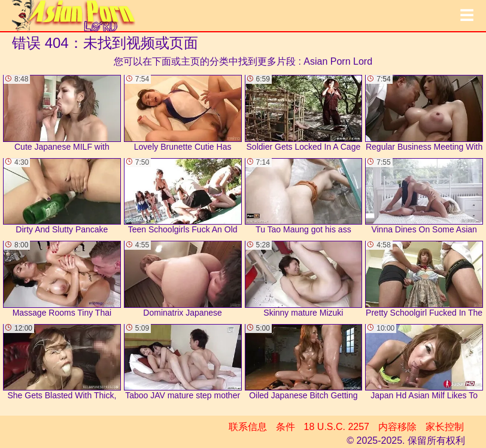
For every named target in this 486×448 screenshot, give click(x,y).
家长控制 (445, 427)
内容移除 (397, 427)
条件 (285, 427)
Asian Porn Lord (338, 61)
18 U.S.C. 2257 (337, 427)
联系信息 (248, 427)
